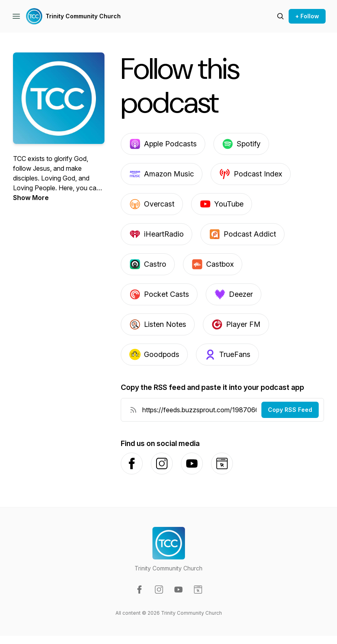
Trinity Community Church (83, 16)
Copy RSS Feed (290, 410)
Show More (31, 198)
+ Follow (307, 16)
